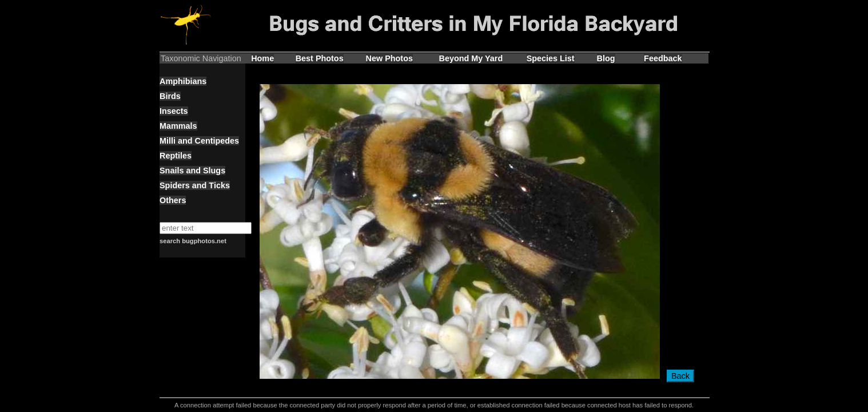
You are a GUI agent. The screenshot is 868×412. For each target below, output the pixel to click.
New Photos (389, 58)
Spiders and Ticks (195, 185)
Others (173, 200)
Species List (551, 58)
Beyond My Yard (471, 58)
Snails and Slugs (192, 171)
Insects (174, 111)
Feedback (663, 58)
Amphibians (183, 81)
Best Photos (320, 58)
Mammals (178, 126)
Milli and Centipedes (199, 141)
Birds (170, 96)
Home (262, 58)
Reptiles (176, 156)
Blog (606, 58)
